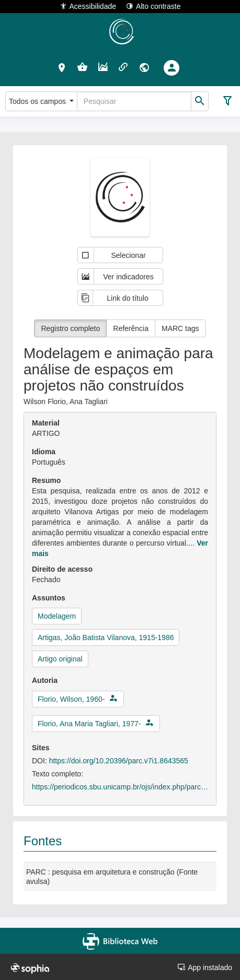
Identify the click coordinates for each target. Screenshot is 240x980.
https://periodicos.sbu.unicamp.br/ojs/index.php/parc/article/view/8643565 (120, 787)
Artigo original (60, 659)
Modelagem (57, 616)
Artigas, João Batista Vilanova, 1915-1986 (106, 637)
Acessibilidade (88, 6)
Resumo (46, 480)
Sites (41, 748)
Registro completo (70, 328)
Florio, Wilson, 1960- (71, 699)
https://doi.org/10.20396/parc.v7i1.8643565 (119, 761)
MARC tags (180, 328)
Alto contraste (153, 6)
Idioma (44, 452)
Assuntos (49, 598)
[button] (62, 67)
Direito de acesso (62, 569)
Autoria (45, 680)
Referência (131, 328)
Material (46, 423)
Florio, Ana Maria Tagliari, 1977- (89, 724)
